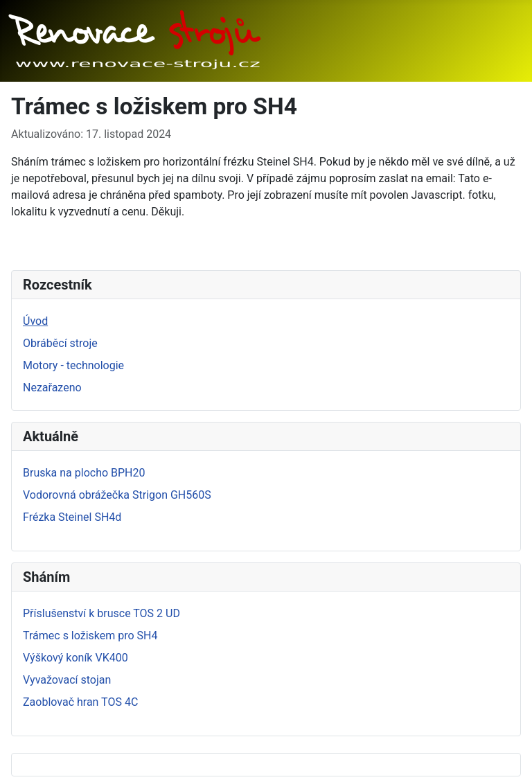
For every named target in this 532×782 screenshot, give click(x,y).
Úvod (35, 321)
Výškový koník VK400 (76, 658)
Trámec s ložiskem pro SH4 (90, 636)
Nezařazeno (52, 388)
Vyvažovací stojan (67, 680)
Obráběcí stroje (60, 343)
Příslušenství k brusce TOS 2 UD (101, 613)
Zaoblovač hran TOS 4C (80, 702)
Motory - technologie (73, 365)
